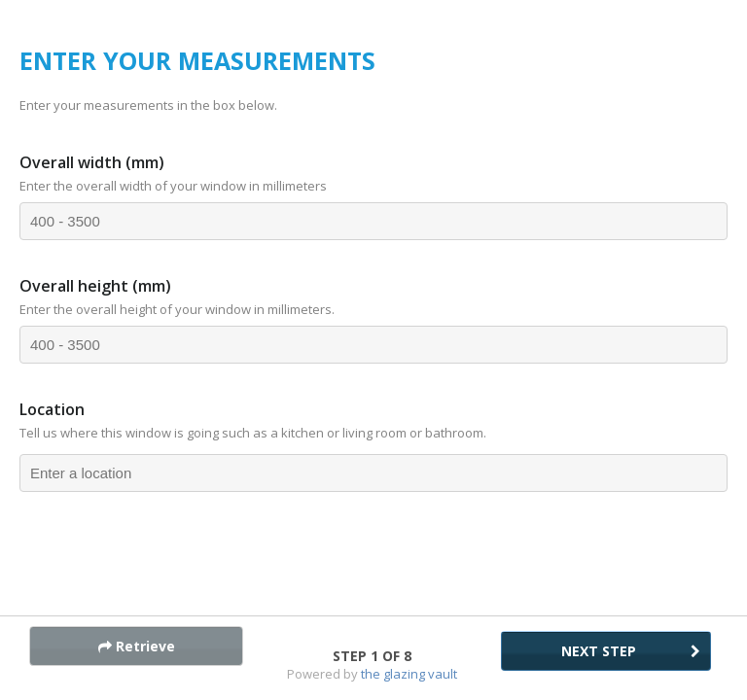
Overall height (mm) (95, 286)
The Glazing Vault (409, 674)
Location (52, 409)
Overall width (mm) (92, 162)
